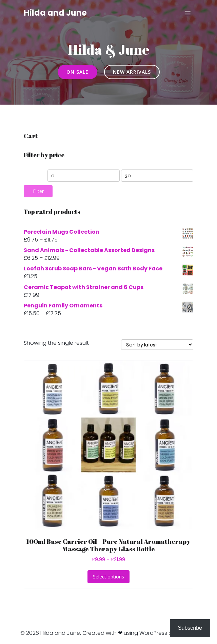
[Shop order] (157, 345)
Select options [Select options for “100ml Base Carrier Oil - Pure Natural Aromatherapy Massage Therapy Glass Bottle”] (108, 577)
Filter (38, 191)
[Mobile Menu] (188, 13)
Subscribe (190, 628)
